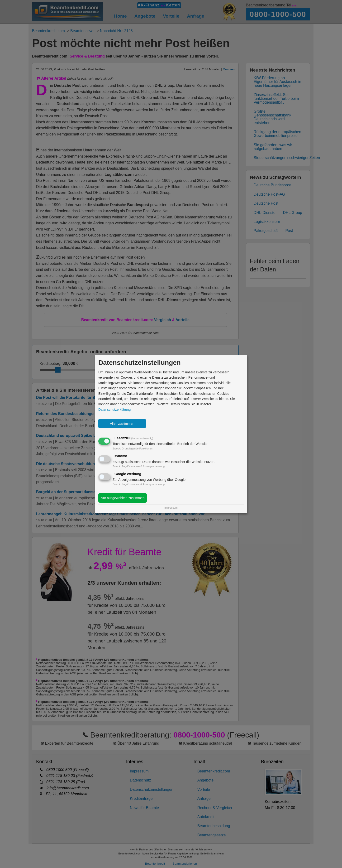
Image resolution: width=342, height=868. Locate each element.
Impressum (171, 508)
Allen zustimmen (122, 424)
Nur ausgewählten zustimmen (123, 498)
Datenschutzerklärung (114, 410)
